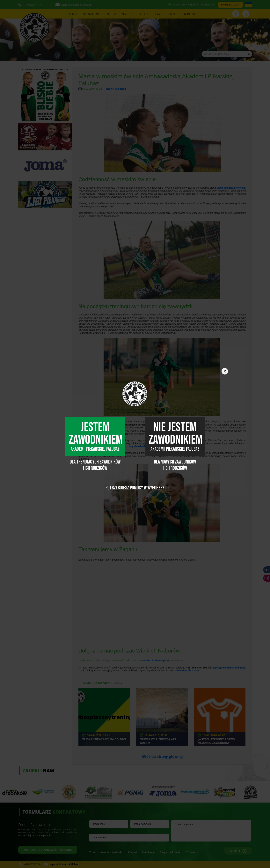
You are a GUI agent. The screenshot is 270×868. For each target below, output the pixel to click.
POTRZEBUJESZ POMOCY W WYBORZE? (135, 488)
